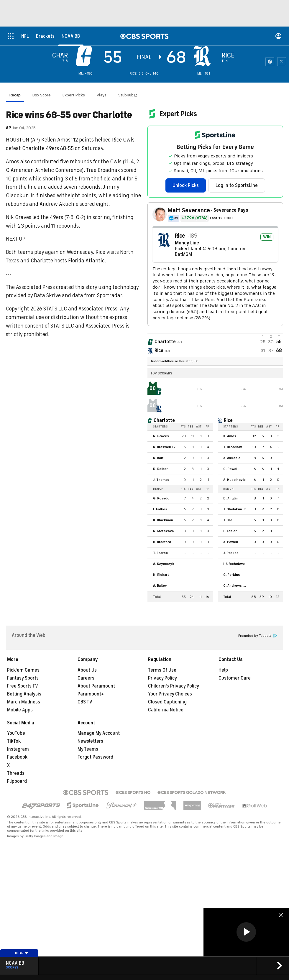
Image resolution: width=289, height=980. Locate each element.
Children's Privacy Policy (174, 686)
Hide (22, 953)
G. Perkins (232, 575)
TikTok (14, 741)
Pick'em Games (23, 670)
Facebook (17, 757)
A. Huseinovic (234, 480)
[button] (246, 932)
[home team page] (204, 56)
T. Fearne (160, 553)
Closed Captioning (167, 702)
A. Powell (231, 542)
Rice (228, 420)
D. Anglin (230, 498)
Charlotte (164, 420)
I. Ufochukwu (234, 564)
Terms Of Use (162, 670)
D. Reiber (160, 469)
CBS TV (85, 702)
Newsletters (90, 741)
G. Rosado (161, 498)
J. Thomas (161, 480)
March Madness (24, 702)
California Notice (166, 710)
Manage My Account (99, 733)
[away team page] (86, 56)
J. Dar (228, 520)
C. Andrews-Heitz (237, 586)
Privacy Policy (162, 678)
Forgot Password (95, 757)
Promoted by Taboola (258, 636)
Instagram (18, 749)
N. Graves (161, 436)
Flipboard (17, 781)
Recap (15, 95)
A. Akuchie (232, 458)
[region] (246, 932)
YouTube (16, 733)
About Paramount (96, 686)
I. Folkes (160, 509)
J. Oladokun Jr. (235, 509)
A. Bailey (160, 586)
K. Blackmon (163, 520)
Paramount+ (91, 694)
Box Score (42, 95)
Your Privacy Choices (170, 694)
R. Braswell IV (164, 447)
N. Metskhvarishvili (166, 531)
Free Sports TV (23, 686)
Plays (102, 95)
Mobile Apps (20, 710)
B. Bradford (162, 542)
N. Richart (161, 575)
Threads (16, 773)
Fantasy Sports (23, 678)
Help (223, 670)
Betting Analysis (24, 694)
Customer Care (235, 678)
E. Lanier (230, 531)
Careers (86, 678)
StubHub (128, 95)
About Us (87, 670)
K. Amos (230, 436)
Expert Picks (74, 95)
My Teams (88, 749)
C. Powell (231, 469)
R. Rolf (158, 458)
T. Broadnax (233, 447)
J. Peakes (231, 553)
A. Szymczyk (164, 564)
